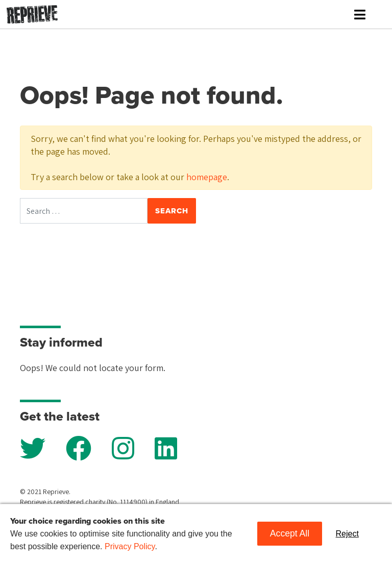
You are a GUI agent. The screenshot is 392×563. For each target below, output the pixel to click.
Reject (347, 534)
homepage (207, 177)
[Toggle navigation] (360, 15)
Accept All (290, 533)
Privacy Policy (130, 546)
